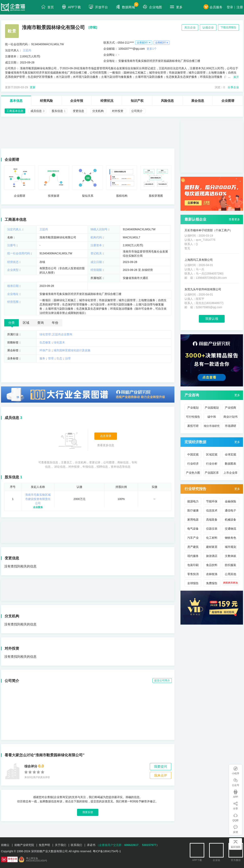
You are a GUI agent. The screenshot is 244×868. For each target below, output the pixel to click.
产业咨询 (192, 395)
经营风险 (46, 101)
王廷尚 (27, 50)
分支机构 (12, 616)
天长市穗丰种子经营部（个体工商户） (209, 230)
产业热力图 (193, 473)
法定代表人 (14, 229)
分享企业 (233, 87)
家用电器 (193, 520)
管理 (51, 358)
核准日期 (13, 286)
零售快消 (193, 574)
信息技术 (212, 510)
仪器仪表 (212, 529)
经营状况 (107, 101)
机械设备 (230, 520)
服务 (42, 358)
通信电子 (230, 510)
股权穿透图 (156, 196)
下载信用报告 (228, 27)
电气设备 (193, 529)
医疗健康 (193, 510)
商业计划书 (230, 417)
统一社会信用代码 (19, 253)
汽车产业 (193, 538)
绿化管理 (45, 334)
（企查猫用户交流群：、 (119, 845)
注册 (240, 7)
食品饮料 (212, 565)
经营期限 (96, 270)
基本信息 (16, 101)
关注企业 (190, 27)
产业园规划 (212, 408)
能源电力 (193, 501)
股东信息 (12, 477)
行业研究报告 (195, 489)
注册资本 (96, 245)
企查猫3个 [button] (142, 43)
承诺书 (91, 845)
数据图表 (230, 464)
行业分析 (212, 464)
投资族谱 (54, 196)
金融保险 (230, 501)
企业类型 (13, 270)
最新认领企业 (195, 219)
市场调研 (230, 426)
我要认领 (212, 319)
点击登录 (106, 436)
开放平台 (98, 7)
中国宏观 (193, 455)
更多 (176, 7)
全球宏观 (230, 455)
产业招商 (230, 408)
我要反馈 (88, 812)
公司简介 (12, 681)
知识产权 (137, 101)
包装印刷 (193, 565)
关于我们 (60, 845)
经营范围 (13, 302)
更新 (33, 87)
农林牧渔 (212, 574)
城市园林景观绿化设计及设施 (72, 350)
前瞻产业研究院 (24, 845)
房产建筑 (193, 547)
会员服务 (213, 7)
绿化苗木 (59, 342)
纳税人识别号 (99, 229)
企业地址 (13, 294)
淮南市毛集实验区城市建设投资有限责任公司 (38, 499)
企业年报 (77, 101)
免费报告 (212, 583)
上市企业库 (230, 473)
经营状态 (13, 262)
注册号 (11, 245)
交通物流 (230, 529)
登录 (230, 7)
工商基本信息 (16, 220)
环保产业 (45, 350)
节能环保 (212, 501)
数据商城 (127, 6)
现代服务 (193, 556)
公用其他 (230, 574)
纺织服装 (230, 565)
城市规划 (230, 547)
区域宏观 (212, 455)
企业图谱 (228, 101)
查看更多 (234, 219)
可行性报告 (193, 417)
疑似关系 (88, 196)
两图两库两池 (230, 583)
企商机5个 (161, 43)
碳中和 (212, 417)
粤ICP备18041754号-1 (107, 851)
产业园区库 (212, 473)
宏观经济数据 (195, 442)
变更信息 (12, 558)
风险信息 (167, 101)
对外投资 (12, 648)
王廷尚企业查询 (62, 334)
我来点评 (161, 775)
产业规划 (193, 408)
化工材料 (212, 538)
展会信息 (198, 101)
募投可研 (193, 426)
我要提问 (161, 766)
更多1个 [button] (152, 49)
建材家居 (212, 547)
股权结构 (122, 196)
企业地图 (152, 7)
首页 (48, 7)
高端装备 (212, 520)
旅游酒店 (212, 556)
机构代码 (96, 237)
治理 (68, 358)
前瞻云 (5, 845)
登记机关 (96, 253)
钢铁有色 (230, 538)
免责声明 (44, 845)
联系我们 (76, 845)
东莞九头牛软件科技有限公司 (203, 289)
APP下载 (71, 7)
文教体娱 (230, 556)
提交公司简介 (162, 680)
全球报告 (193, 583)
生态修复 (45, 342)
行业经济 (193, 464)
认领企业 (208, 27)
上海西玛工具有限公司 (199, 260)
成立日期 (96, 262)
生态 (59, 358)
